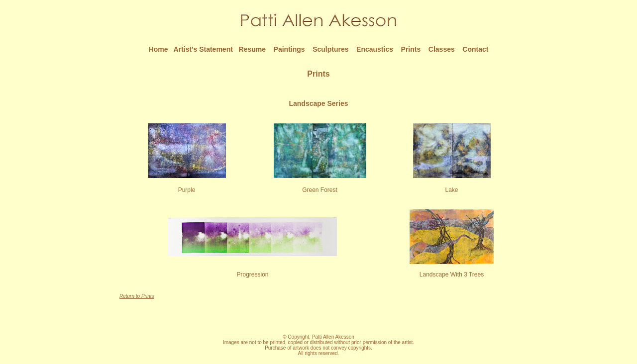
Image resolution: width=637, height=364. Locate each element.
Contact (475, 49)
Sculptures (330, 49)
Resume (252, 49)
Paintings (289, 49)
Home (159, 49)
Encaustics (375, 49)
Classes (442, 49)
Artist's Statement (203, 49)
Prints (411, 49)
